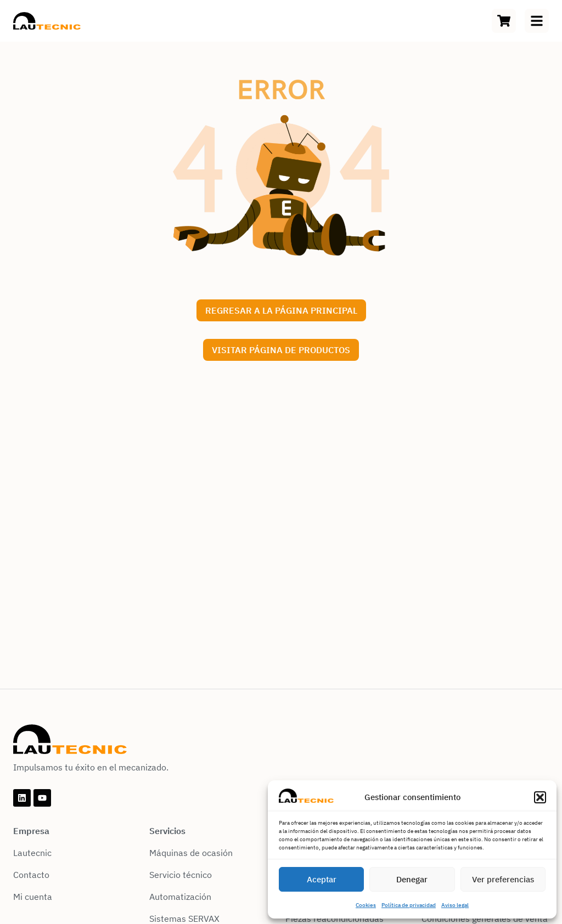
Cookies (366, 905)
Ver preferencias (503, 879)
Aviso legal (455, 905)
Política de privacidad (409, 905)
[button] (540, 797)
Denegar (412, 879)
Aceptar (322, 879)
